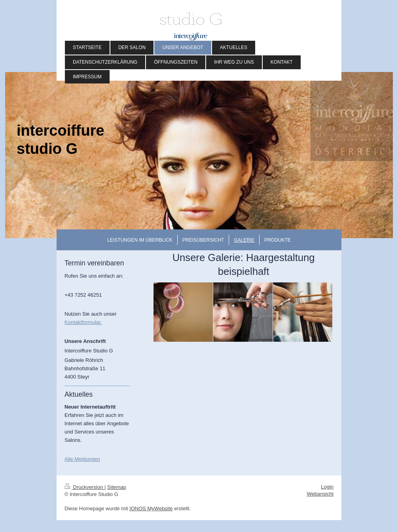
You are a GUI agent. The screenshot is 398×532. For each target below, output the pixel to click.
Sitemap (117, 487)
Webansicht (320, 494)
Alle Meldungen (82, 459)
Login (327, 487)
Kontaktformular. (83, 322)
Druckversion (84, 487)
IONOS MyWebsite (151, 508)
